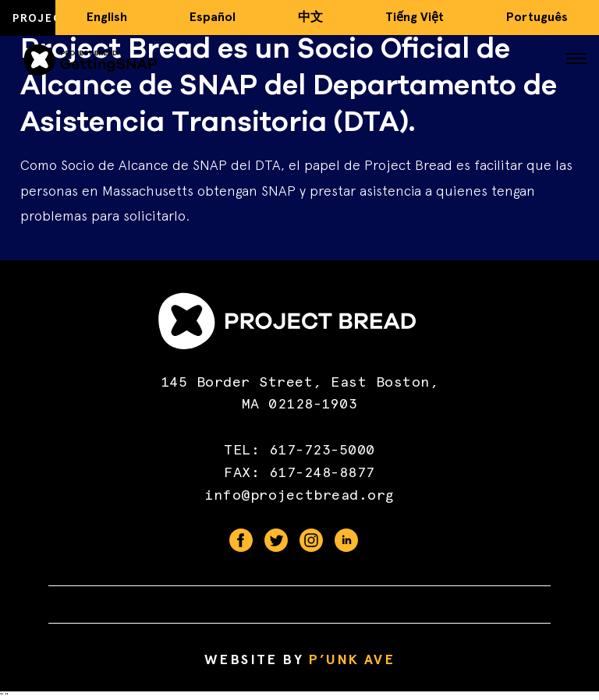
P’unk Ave (351, 659)
